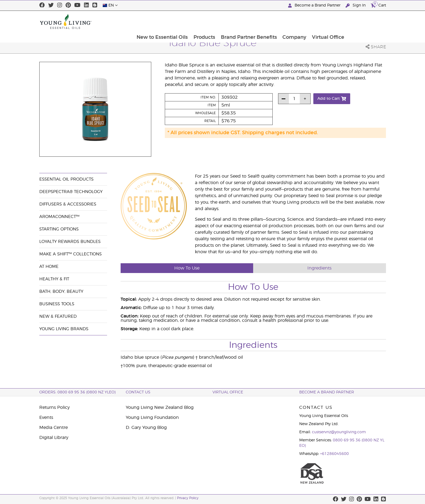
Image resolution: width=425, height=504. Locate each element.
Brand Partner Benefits (287, 21)
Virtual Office (367, 21)
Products (242, 21)
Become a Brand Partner (315, 6)
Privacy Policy (188, 498)
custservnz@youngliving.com (339, 432)
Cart (378, 5)
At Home (49, 267)
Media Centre (54, 428)
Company (333, 21)
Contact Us (138, 392)
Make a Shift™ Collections (70, 254)
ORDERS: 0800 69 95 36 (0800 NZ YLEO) (77, 392)
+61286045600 (334, 454)
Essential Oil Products (66, 179)
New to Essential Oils (200, 21)
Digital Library (54, 438)
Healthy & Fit (54, 279)
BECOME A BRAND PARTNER (327, 392)
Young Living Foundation (152, 418)
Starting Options (59, 229)
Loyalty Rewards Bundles (70, 242)
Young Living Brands (64, 329)
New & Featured (58, 317)
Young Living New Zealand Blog (160, 407)
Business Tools (57, 304)
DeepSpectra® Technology (71, 192)
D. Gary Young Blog (146, 428)
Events (46, 418)
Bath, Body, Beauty (61, 292)
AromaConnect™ (59, 217)
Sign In (356, 6)
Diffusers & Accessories (68, 204)
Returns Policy (54, 407)
